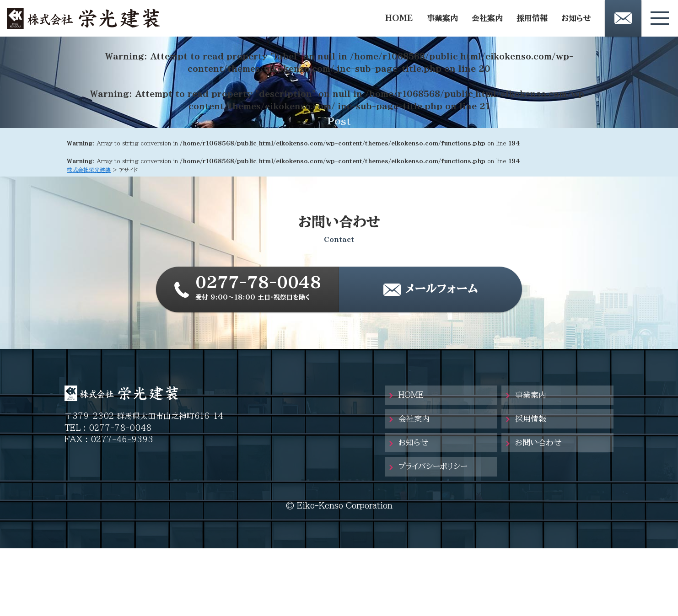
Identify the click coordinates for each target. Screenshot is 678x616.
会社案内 (487, 18)
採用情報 (532, 18)
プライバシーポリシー (433, 466)
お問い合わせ (538, 442)
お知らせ (576, 18)
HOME (399, 18)
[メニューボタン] (660, 18)
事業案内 (442, 18)
